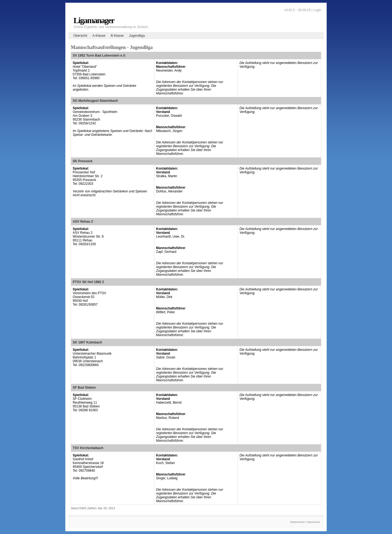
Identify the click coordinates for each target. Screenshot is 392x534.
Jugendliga (137, 36)
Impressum (313, 522)
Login (317, 10)
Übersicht (80, 36)
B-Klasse (117, 36)
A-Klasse (99, 36)
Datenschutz (298, 522)
